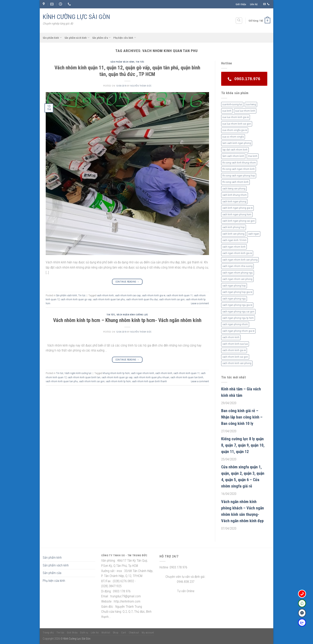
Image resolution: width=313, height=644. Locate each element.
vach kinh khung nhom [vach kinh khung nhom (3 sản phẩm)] (235, 195)
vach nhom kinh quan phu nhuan (152, 377)
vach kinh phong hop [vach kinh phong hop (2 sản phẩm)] (234, 227)
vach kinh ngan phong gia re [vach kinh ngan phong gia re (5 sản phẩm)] (237, 208)
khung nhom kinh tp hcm (116, 373)
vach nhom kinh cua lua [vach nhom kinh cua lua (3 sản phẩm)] (235, 344)
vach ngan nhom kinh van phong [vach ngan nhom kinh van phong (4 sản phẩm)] (240, 260)
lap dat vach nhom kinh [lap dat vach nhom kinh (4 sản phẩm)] (235, 150)
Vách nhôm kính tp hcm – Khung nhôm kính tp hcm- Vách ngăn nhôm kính (127, 320)
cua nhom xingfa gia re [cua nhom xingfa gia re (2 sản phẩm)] (235, 130)
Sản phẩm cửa (102, 38)
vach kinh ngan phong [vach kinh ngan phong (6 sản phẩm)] (234, 201)
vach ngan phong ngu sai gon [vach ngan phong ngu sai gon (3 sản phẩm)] (238, 312)
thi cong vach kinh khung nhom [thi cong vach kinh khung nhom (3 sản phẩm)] (239, 163)
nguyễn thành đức (141, 86)
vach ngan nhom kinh (143, 373)
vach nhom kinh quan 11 (180, 295)
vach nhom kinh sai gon (172, 299)
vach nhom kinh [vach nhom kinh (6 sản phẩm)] (231, 337)
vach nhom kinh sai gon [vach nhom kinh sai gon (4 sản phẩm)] (235, 357)
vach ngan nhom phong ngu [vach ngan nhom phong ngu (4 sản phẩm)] (238, 273)
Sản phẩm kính (52, 38)
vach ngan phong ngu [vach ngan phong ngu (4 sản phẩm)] (234, 299)
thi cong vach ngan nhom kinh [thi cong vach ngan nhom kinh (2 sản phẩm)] (239, 169)
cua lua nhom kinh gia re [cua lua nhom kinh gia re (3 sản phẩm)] (236, 117)
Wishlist (106, 633)
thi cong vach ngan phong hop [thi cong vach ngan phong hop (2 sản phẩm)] (239, 176)
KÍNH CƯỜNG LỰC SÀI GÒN (76, 17)
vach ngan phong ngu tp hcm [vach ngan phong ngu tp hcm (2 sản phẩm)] (238, 318)
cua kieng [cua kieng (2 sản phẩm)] (251, 104)
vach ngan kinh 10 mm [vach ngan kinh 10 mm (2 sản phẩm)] (234, 240)
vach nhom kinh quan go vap (76, 299)
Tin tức (140, 62)
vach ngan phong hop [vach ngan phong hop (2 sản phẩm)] (234, 286)
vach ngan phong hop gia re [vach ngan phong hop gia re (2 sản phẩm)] (237, 292)
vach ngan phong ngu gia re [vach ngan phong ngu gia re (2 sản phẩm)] (237, 305)
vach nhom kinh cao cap (128, 295)
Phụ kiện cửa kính (125, 38)
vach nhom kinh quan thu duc (142, 299)
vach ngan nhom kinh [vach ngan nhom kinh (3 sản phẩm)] (234, 247)
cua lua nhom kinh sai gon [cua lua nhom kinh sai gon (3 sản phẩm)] (237, 124)
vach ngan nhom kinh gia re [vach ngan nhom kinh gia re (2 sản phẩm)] (237, 253)
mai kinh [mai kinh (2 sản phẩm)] (253, 156)
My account (148, 633)
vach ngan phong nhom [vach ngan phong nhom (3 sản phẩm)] (235, 324)
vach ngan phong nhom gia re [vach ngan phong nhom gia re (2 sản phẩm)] (238, 331)
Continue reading (127, 282)
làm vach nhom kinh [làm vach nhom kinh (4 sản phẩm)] (233, 156)
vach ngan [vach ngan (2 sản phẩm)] (254, 234)
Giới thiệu (241, 4)
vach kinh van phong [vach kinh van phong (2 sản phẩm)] (233, 234)
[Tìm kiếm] (239, 21)
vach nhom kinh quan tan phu (109, 299)
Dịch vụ (84, 633)
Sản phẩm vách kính (77, 38)
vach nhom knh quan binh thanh (149, 381)
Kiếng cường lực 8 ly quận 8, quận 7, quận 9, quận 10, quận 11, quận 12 (243, 445)
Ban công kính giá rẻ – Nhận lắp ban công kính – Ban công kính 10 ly (242, 417)
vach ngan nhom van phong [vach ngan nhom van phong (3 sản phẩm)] (237, 279)
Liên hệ (254, 4)
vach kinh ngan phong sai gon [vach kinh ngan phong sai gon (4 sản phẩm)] (239, 221)
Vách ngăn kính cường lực (132, 315)
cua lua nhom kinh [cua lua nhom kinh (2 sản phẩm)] (245, 111)
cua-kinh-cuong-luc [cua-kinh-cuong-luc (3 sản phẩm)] (232, 104)
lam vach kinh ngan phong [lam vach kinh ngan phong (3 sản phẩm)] (237, 143)
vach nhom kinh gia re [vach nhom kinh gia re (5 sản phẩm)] (234, 350)
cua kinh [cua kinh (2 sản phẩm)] (227, 111)
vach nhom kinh (105, 295)
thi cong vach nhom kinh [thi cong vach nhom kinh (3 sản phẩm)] (235, 182)
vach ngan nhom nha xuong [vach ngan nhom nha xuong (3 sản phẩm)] (237, 266)
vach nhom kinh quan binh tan (84, 377)
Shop (116, 633)
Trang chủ (48, 633)
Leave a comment (200, 303)
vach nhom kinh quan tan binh (187, 377)
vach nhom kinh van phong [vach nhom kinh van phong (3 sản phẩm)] (237, 363)
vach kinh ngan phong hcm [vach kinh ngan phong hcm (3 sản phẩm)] (237, 214)
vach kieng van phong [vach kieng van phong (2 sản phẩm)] (234, 189)
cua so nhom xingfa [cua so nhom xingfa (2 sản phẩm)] (233, 137)
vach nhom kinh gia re (154, 295)
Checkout (134, 633)
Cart (124, 633)
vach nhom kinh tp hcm (118, 381)
